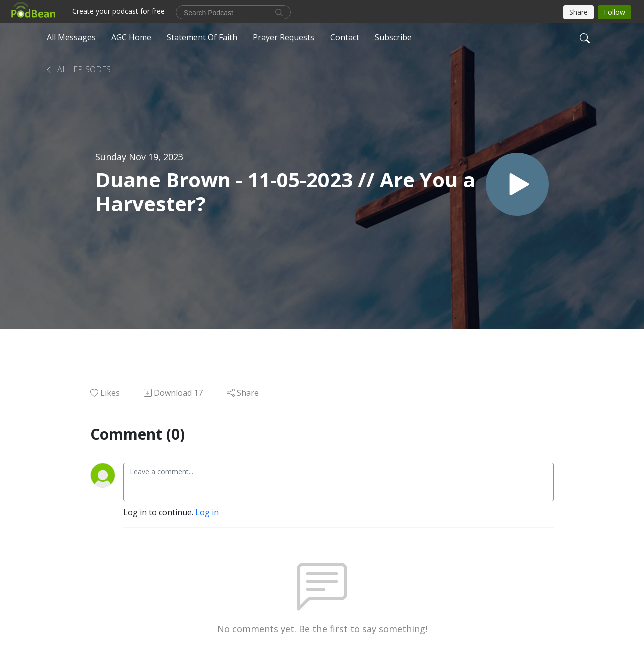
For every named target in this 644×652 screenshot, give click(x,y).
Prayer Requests (284, 37)
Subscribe (393, 37)
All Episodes (78, 69)
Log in (207, 512)
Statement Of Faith (202, 37)
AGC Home (131, 37)
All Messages (71, 37)
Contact (345, 37)
